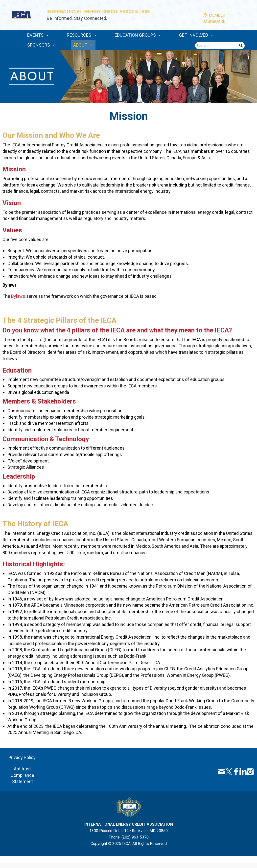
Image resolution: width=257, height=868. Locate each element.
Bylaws (18, 296)
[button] (241, 46)
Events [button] (38, 35)
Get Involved (197, 35)
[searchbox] (220, 46)
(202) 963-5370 (135, 837)
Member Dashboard (214, 16)
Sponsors (42, 45)
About (83, 45)
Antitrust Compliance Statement (22, 775)
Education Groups (138, 35)
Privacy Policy (23, 757)
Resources (82, 35)
